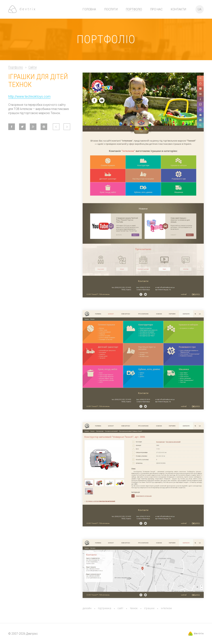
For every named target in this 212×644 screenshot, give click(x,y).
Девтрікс (32, 634)
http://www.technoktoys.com (29, 97)
